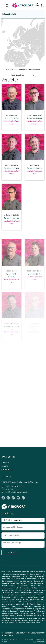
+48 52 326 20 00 (10, 489)
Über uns (34, 633)
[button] (38, 5)
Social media (7, 470)
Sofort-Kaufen (7, 635)
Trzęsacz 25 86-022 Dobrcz (13, 487)
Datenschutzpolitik (23, 633)
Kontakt (41, 633)
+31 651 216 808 (12, 119)
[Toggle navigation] (4, 6)
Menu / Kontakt (9, 14)
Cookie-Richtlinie (8, 633)
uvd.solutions (40, 642)
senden (11, 552)
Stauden (5, 463)
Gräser (5, 466)
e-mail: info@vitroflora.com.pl (15, 492)
